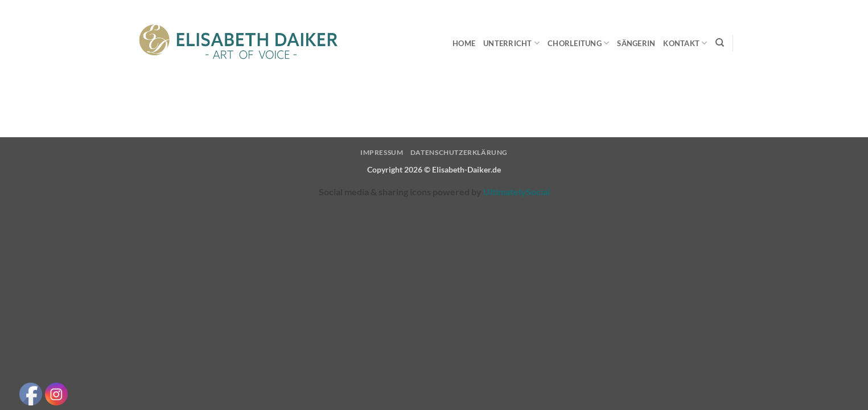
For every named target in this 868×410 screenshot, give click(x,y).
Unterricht (511, 43)
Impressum (382, 152)
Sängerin (636, 43)
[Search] (720, 43)
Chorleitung (578, 43)
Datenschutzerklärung (459, 152)
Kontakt (685, 43)
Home (464, 43)
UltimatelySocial (517, 192)
